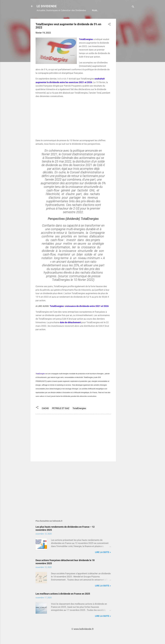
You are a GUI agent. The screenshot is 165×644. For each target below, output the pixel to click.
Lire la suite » (103, 560)
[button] (109, 33)
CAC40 (45, 417)
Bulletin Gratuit (79, 19)
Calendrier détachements (52, 19)
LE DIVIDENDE (47, 6)
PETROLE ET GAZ (61, 417)
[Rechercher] (133, 7)
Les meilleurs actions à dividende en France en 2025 (63, 602)
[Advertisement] (126, 66)
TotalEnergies (79, 417)
